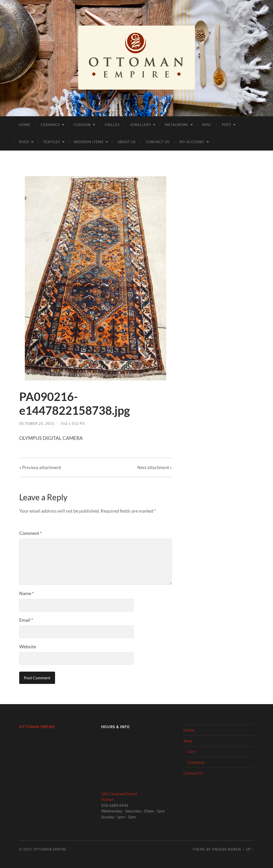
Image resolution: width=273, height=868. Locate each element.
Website (28, 647)
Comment (30, 533)
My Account (192, 142)
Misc (207, 125)
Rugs (24, 142)
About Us (127, 142)
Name (27, 593)
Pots (226, 125)
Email (26, 620)
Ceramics (50, 125)
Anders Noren (227, 849)
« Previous (40, 467)
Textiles (51, 142)
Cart (191, 751)
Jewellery (140, 125)
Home (25, 125)
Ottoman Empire (37, 727)
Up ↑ (250, 849)
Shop (188, 741)
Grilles (112, 125)
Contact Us (158, 142)
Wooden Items (89, 142)
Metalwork (177, 125)
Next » (155, 467)
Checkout (196, 762)
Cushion (82, 125)
